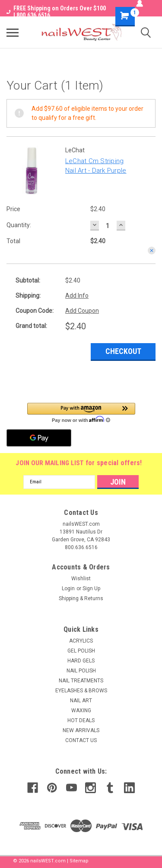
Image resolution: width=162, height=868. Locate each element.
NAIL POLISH (81, 671)
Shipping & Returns (81, 598)
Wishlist (81, 579)
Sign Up (91, 588)
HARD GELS (81, 661)
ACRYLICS (81, 641)
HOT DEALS (81, 720)
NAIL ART (81, 701)
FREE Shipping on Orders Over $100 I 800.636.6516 (56, 12)
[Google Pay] (39, 438)
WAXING (81, 710)
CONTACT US (81, 740)
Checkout (123, 351)
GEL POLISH (81, 651)
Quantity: (19, 225)
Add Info (77, 296)
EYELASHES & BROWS (81, 691)
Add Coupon (82, 311)
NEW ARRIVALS (81, 730)
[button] (81, 413)
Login (68, 588)
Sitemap (79, 861)
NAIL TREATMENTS (81, 681)
